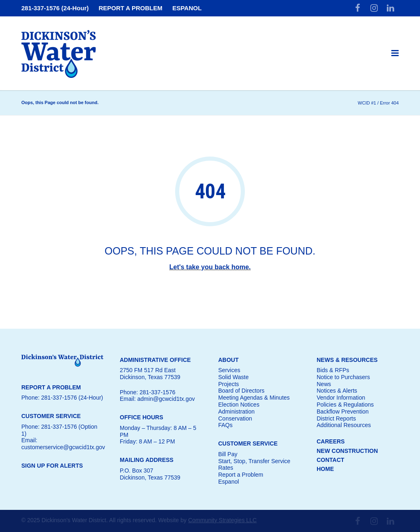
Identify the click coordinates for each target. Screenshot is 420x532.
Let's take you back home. (210, 267)
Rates (226, 468)
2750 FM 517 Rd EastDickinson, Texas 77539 (150, 374)
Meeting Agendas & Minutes (254, 398)
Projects (229, 384)
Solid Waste (233, 377)
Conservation (235, 418)
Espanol (229, 482)
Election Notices (239, 405)
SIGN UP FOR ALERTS (52, 466)
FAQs (225, 425)
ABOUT (228, 360)
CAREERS (331, 441)
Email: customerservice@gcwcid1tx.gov (63, 444)
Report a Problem (241, 475)
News (324, 384)
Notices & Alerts (337, 391)
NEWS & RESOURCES (347, 360)
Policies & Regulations (345, 405)
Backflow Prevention (343, 412)
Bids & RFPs (333, 370)
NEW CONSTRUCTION (347, 451)
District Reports (336, 418)
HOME (325, 469)
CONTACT (330, 460)
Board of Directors (241, 391)
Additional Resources (344, 425)
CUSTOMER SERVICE (248, 443)
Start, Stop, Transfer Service (254, 461)
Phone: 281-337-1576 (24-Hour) (62, 398)
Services (229, 370)
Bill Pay (228, 454)
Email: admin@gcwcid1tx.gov (157, 399)
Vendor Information (341, 398)
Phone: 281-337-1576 (147, 392)
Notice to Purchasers (343, 377)
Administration (236, 412)
